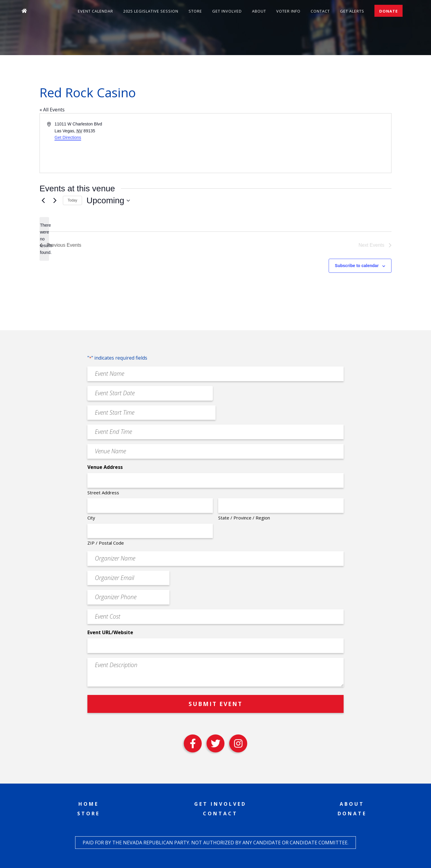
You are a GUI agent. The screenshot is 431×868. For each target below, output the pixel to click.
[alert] (44, 239)
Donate (388, 11)
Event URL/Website (110, 632)
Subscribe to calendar (357, 266)
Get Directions (68, 137)
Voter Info (288, 11)
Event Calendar (95, 11)
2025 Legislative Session (151, 11)
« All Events (52, 110)
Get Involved (227, 11)
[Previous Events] (43, 201)
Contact (320, 11)
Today (72, 200)
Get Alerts (352, 11)
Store (195, 11)
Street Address (103, 493)
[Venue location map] (303, 143)
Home (89, 804)
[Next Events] (55, 201)
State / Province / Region (244, 518)
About (259, 11)
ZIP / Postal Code (106, 543)
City (91, 518)
